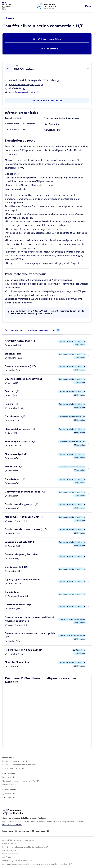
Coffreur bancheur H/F (18, 605)
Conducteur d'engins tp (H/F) (22, 504)
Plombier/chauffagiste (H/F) (21, 429)
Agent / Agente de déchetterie (22, 579)
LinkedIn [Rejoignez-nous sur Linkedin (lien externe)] (7, 794)
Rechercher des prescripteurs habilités (19, 765)
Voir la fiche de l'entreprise (47, 101)
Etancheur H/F (13, 354)
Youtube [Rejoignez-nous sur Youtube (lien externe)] (7, 798)
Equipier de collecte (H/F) (19, 542)
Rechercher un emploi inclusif (15, 761)
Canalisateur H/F (14, 592)
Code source (8, 844)
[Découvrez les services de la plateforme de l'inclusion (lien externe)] (13, 811)
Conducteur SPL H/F (16, 567)
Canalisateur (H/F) (15, 416)
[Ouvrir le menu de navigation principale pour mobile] (85, 6)
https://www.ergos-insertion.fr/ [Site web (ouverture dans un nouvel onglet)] (24, 92)
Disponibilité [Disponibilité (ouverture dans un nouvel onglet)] (8, 785)
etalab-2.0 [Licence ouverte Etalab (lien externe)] (66, 864)
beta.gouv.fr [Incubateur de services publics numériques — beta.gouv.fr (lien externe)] (8, 831)
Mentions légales (9, 850)
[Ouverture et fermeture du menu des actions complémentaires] (47, 49)
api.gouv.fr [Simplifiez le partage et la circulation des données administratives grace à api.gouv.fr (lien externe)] (41, 831)
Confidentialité (9, 857)
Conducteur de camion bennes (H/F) (26, 529)
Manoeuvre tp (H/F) (16, 454)
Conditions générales (11, 854)
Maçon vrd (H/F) (14, 467)
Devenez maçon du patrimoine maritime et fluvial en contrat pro (29, 619)
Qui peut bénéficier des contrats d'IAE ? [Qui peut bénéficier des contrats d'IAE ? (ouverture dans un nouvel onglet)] (19, 781)
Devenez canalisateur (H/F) (20, 366)
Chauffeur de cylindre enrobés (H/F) (26, 492)
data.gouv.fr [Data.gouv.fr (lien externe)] (25, 831)
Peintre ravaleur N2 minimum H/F (24, 650)
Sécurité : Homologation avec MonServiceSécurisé (24, 847)
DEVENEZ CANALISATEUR (20, 341)
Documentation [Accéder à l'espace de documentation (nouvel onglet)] (9, 777)
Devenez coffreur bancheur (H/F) (24, 379)
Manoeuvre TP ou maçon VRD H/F (24, 517)
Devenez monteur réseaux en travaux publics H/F (31, 635)
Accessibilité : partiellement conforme (19, 840)
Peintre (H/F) (12, 391)
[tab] (32, 330)
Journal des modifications (13, 768)
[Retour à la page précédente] (10, 18)
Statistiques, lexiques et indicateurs (17, 861)
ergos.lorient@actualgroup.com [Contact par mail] (24, 84)
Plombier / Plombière (17, 662)
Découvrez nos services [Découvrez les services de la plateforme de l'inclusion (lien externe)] (12, 824)
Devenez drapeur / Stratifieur (22, 554)
